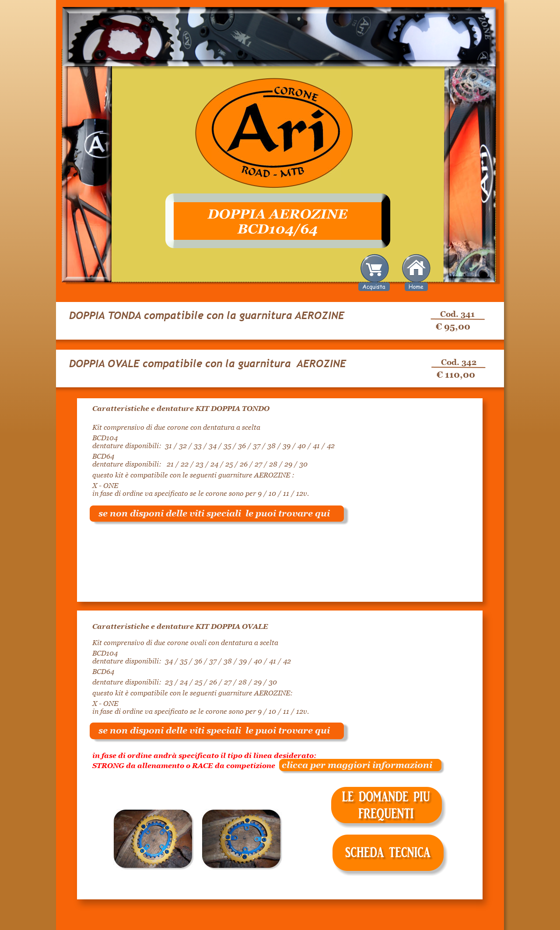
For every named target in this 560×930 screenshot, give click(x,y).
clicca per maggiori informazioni (354, 765)
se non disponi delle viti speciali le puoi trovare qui (214, 513)
